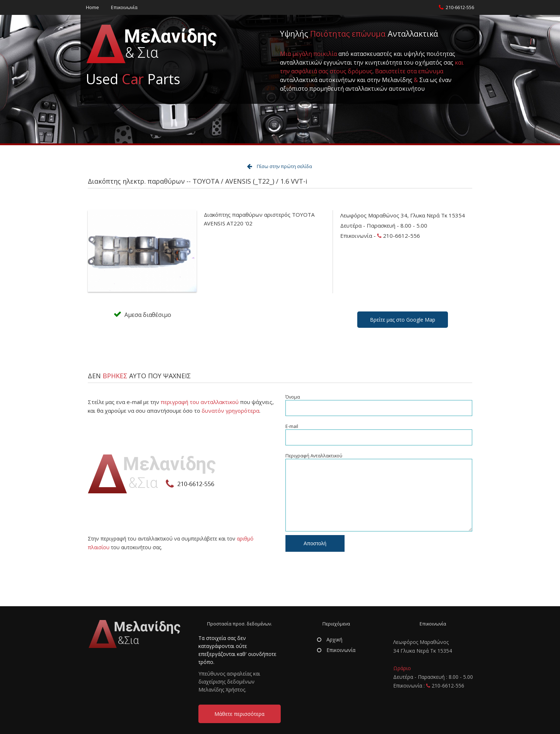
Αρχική (330, 639)
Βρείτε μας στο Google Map (403, 320)
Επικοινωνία (124, 7)
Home (92, 7)
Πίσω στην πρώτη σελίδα (284, 166)
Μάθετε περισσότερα (239, 714)
